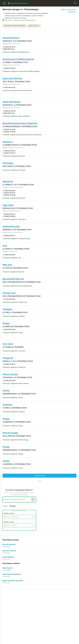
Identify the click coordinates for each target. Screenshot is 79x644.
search (75, 3)
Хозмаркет (8, 309)
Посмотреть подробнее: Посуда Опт (14, 367)
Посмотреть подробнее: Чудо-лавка (14, 219)
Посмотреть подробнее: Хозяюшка (14, 412)
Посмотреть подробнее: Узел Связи (14, 351)
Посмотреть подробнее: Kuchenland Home (16, 52)
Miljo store (7, 265)
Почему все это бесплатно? (62, 599)
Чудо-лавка (8, 205)
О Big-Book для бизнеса (35, 599)
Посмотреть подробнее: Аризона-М (14, 198)
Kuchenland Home (11, 38)
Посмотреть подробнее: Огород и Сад (15, 302)
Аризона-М (8, 182)
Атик (5, 246)
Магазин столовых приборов (15, 26)
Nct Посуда (8, 163)
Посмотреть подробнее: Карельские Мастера (17, 91)
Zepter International (11, 102)
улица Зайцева (8, 557)
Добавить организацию (14, 606)
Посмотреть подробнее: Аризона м (14, 156)
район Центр (7, 568)
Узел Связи (8, 344)
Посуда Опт (8, 358)
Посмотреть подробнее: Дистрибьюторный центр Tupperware (22, 135)
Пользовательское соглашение (38, 609)
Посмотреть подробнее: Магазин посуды (16, 440)
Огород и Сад (9, 293)
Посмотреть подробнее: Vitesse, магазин (16, 384)
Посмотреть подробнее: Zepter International (16, 116)
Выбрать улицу (9, 522)
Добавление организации (61, 609)
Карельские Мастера (12, 78)
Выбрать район (9, 513)
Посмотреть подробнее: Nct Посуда (14, 170)
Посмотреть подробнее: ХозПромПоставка (16, 239)
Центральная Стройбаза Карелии (18, 59)
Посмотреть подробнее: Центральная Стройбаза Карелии (21, 71)
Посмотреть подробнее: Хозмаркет (14, 316)
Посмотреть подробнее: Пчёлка (13, 398)
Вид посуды (34, 26)
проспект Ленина (9, 551)
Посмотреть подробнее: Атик (12, 258)
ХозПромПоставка (11, 227)
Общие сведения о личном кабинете (64, 601)
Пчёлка (6, 391)
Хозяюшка (7, 405)
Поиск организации (59, 604)
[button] (52, 634)
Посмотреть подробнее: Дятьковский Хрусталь (17, 286)
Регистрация (57, 597)
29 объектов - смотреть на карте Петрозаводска (20, 20)
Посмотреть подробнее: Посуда (13, 333)
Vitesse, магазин (10, 374)
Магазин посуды (10, 433)
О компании (32, 606)
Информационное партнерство (38, 604)
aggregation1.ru (8, 637)
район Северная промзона (13, 581)
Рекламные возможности (11, 611)
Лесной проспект (9, 544)
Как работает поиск (59, 606)
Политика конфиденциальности (38, 611)
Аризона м (8, 142)
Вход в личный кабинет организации (68, 11)
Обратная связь (33, 601)
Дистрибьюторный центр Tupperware (20, 123)
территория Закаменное (12, 574)
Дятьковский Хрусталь (13, 279)
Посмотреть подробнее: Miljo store (14, 272)
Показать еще (39, 476)
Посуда (6, 323)
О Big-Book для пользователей (38, 597)
